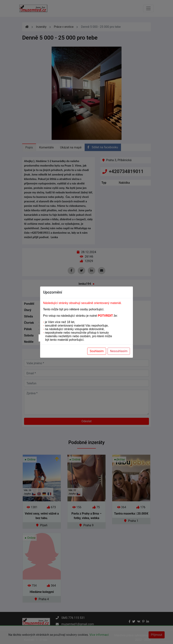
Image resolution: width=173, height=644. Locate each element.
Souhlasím (97, 351)
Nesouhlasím (119, 351)
